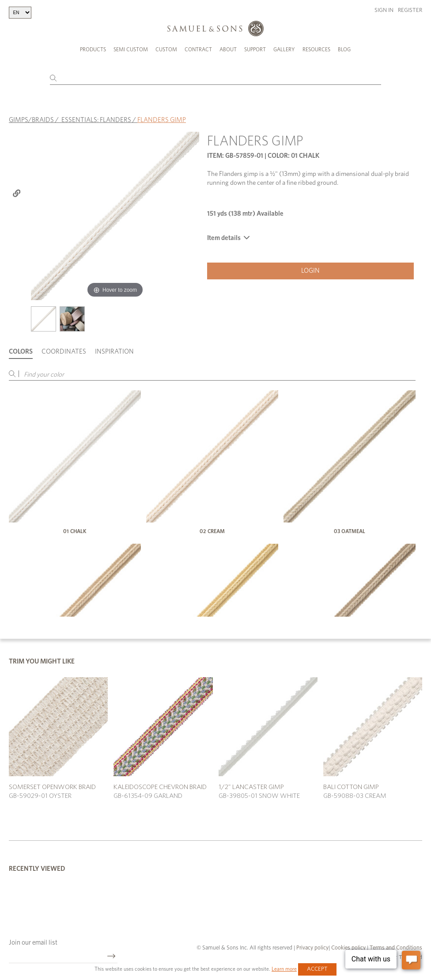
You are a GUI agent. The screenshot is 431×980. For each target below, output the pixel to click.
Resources (316, 50)
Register (410, 10)
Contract (198, 50)
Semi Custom (131, 50)
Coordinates (64, 352)
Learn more (284, 969)
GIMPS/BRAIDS (31, 120)
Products (93, 50)
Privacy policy (312, 948)
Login (310, 271)
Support (255, 50)
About (228, 50)
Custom (166, 50)
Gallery (284, 50)
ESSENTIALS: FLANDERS (96, 120)
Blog (344, 50)
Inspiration (114, 352)
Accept (317, 969)
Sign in (384, 10)
